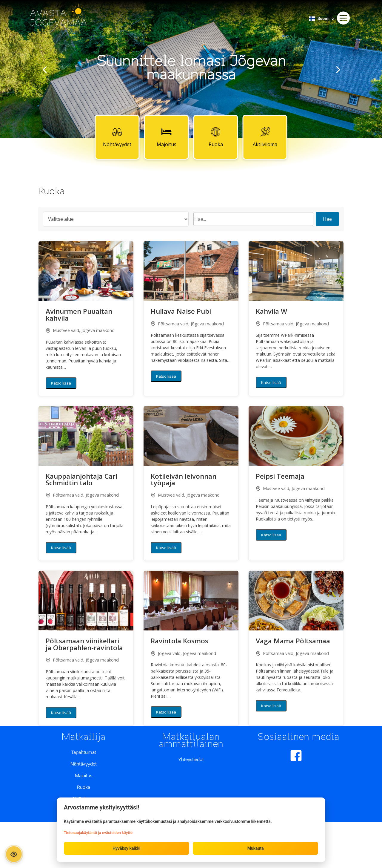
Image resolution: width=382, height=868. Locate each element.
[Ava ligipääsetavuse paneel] (14, 854)
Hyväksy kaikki (126, 848)
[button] (86, 271)
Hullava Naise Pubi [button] (181, 312)
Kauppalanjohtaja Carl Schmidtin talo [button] (81, 480)
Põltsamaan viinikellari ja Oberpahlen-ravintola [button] (84, 645)
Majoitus (167, 137)
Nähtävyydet (117, 137)
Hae (327, 219)
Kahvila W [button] (271, 312)
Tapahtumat (84, 752)
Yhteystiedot (191, 759)
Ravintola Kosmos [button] (180, 642)
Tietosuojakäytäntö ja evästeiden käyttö (98, 832)
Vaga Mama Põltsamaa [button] (293, 642)
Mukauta (255, 848)
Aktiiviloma (265, 137)
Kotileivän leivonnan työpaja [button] (184, 480)
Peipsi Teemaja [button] (280, 477)
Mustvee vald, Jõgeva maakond (80, 330)
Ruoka (216, 137)
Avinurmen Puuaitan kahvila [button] (79, 315)
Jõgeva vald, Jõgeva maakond (183, 653)
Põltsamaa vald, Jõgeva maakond (187, 324)
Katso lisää (61, 383)
